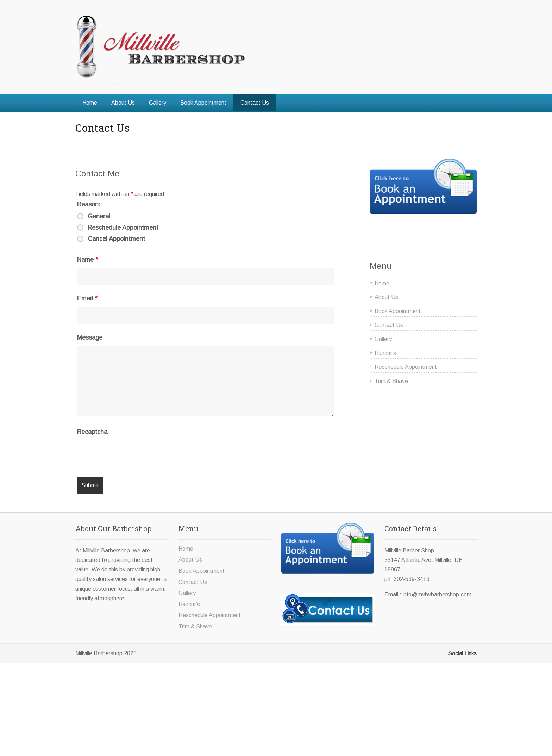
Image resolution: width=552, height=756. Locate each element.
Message (90, 337)
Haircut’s (385, 353)
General (99, 216)
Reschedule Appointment (123, 228)
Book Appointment (203, 103)
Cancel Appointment (116, 239)
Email (87, 298)
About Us (123, 103)
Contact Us (255, 103)
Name (88, 260)
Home (90, 103)
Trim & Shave (391, 381)
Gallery (158, 103)
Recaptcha (92, 432)
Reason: (89, 204)
